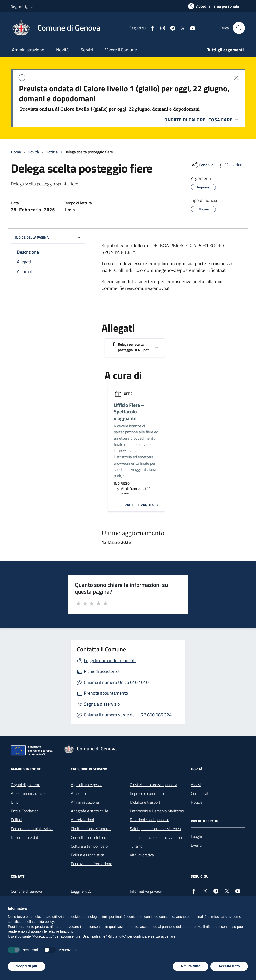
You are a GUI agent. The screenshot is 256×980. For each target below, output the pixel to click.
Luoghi (196, 836)
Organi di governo (26, 785)
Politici (16, 820)
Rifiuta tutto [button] (191, 966)
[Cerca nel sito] (239, 28)
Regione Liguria (22, 6)
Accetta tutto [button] (229, 966)
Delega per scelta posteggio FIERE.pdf (133, 347)
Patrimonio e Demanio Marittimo (157, 811)
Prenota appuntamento (106, 693)
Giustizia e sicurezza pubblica (154, 785)
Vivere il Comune (121, 50)
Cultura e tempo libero (89, 846)
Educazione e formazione (92, 864)
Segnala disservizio (102, 704)
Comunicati (200, 793)
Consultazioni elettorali (90, 837)
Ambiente (79, 793)
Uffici (15, 802)
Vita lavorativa (142, 855)
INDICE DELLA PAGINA (48, 237)
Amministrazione (28, 50)
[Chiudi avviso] (236, 78)
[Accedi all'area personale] (214, 6)
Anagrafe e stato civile (90, 811)
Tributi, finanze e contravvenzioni (157, 837)
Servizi (87, 50)
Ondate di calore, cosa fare (202, 120)
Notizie (52, 152)
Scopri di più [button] (27, 966)
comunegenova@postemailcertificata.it (185, 270)
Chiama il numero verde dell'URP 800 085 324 (128, 715)
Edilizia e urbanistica (88, 855)
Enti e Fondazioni (25, 811)
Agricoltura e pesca (87, 785)
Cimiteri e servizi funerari (91, 829)
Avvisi (196, 785)
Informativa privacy (146, 891)
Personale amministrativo (32, 829)
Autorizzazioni (82, 820)
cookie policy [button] (44, 922)
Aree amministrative (28, 793)
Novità (62, 50)
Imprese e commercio (148, 793)
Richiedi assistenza (102, 671)
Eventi (196, 845)
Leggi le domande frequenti (110, 660)
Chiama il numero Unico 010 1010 (116, 682)
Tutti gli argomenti (226, 50)
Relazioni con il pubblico (150, 820)
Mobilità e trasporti (146, 802)
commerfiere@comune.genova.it (136, 288)
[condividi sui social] (203, 165)
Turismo (136, 846)
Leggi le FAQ (81, 891)
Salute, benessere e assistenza (155, 829)
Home (16, 152)
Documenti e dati (25, 837)
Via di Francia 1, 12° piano (136, 491)
